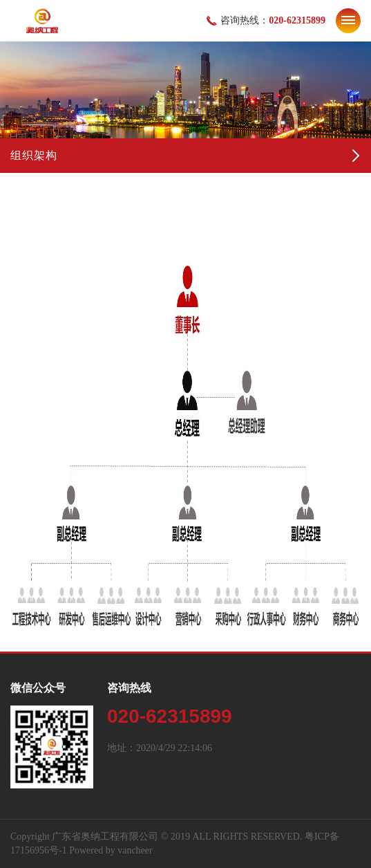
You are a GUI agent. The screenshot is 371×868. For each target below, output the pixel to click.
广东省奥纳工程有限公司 (105, 837)
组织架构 (34, 155)
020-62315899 (297, 20)
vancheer (135, 850)
